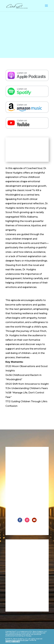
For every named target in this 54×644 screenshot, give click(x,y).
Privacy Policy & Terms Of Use (17, 640)
